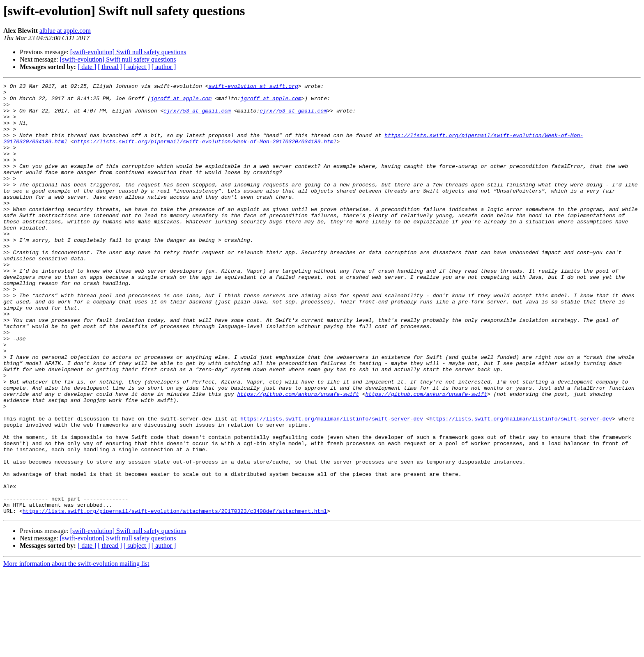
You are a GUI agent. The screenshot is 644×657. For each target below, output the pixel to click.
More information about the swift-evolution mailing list (76, 650)
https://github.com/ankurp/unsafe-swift (298, 457)
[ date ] (87, 67)
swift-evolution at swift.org (253, 87)
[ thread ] (110, 67)
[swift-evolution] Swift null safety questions (128, 52)
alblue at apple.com (65, 31)
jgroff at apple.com (181, 102)
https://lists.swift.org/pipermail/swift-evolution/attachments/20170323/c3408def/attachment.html (175, 597)
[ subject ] (137, 67)
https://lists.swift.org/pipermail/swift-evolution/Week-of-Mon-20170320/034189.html (205, 154)
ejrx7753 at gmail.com (197, 117)
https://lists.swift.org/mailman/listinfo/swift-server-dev (332, 486)
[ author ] (164, 67)
